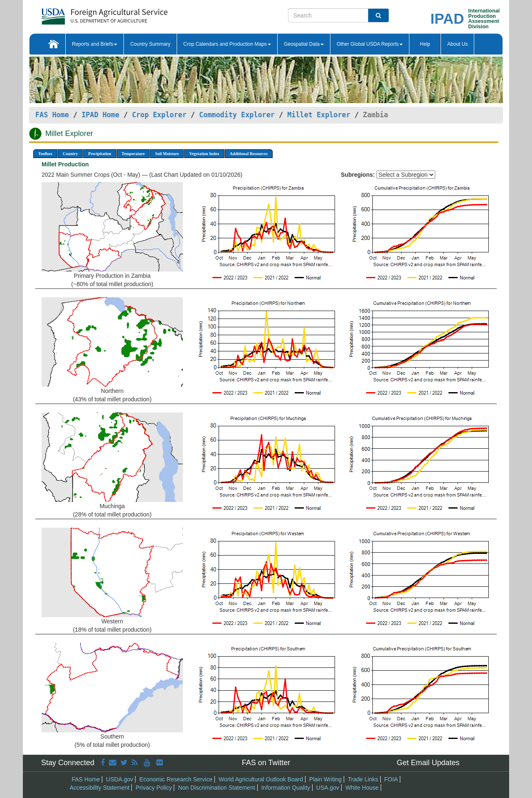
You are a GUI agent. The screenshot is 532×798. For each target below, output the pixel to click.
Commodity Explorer (237, 115)
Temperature (133, 154)
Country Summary (150, 44)
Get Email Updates (428, 763)
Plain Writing (325, 779)
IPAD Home (100, 115)
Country (70, 154)
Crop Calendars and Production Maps (227, 44)
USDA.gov (119, 779)
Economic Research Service (176, 779)
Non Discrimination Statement (216, 788)
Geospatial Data (304, 44)
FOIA (391, 779)
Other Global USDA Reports (370, 44)
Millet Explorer (319, 115)
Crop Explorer (159, 115)
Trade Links (363, 779)
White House (362, 788)
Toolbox (45, 154)
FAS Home (52, 115)
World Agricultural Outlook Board (261, 779)
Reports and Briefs (95, 44)
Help (425, 44)
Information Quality (286, 788)
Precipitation (100, 154)
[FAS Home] (84, 14)
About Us (457, 44)
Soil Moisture (167, 154)
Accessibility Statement (100, 788)
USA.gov (328, 788)
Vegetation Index (204, 154)
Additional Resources (249, 154)
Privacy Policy (154, 788)
